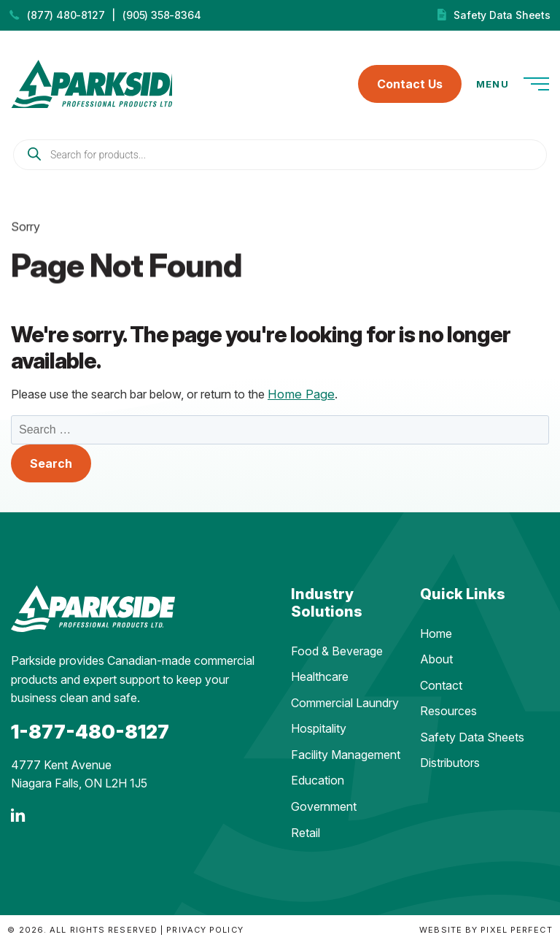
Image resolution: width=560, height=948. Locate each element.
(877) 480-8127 (66, 15)
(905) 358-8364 (162, 15)
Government (324, 810)
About (436, 663)
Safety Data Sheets (502, 15)
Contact (441, 688)
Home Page (299, 397)
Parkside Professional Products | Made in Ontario (98, 86)
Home (436, 636)
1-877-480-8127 (90, 735)
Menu (513, 86)
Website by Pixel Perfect (486, 933)
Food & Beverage (337, 654)
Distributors (450, 766)
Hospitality (319, 732)
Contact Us (410, 86)
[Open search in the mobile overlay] (280, 158)
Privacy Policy (205, 933)
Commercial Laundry (345, 706)
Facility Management (346, 758)
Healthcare (320, 680)
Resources (448, 714)
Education (318, 784)
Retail (306, 836)
